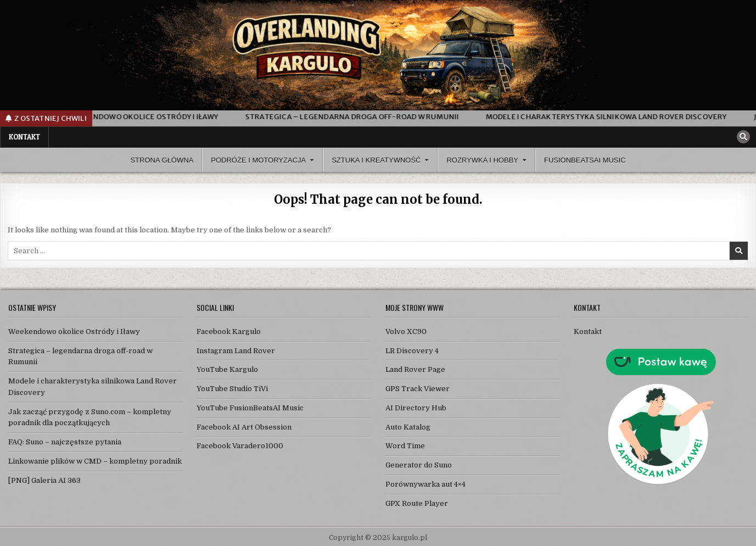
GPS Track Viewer (418, 389)
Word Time (405, 446)
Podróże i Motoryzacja (258, 160)
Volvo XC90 (406, 331)
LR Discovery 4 (412, 351)
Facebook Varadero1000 (240, 446)
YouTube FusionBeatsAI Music (250, 408)
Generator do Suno (419, 465)
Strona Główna (162, 160)
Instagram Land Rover (236, 351)
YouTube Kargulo (227, 369)
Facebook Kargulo (229, 331)
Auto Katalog (408, 427)
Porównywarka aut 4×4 (425, 484)
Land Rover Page (415, 369)
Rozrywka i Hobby (482, 160)
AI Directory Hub (416, 408)
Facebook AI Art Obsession (244, 427)
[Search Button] (743, 137)
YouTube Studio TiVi (232, 389)
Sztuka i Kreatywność (376, 160)
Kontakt (24, 137)
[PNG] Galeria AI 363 (44, 480)
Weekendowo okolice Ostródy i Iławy (74, 331)
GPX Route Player (417, 503)
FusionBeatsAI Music (585, 160)
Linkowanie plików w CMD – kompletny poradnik (95, 461)
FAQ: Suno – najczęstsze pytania (65, 442)
